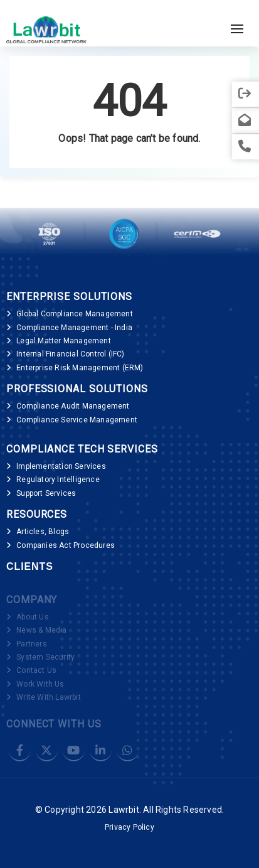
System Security (45, 657)
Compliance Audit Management (73, 406)
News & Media (41, 630)
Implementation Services (61, 466)
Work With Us (40, 684)
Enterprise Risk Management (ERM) (80, 368)
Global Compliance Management (75, 314)
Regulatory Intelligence (58, 480)
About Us (33, 617)
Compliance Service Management (77, 420)
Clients (30, 566)
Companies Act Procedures (66, 545)
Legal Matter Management (64, 341)
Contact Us (36, 670)
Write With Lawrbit (49, 697)
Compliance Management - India (74, 328)
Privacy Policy (129, 827)
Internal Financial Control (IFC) (70, 354)
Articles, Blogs (43, 532)
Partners (32, 644)
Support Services (46, 493)
